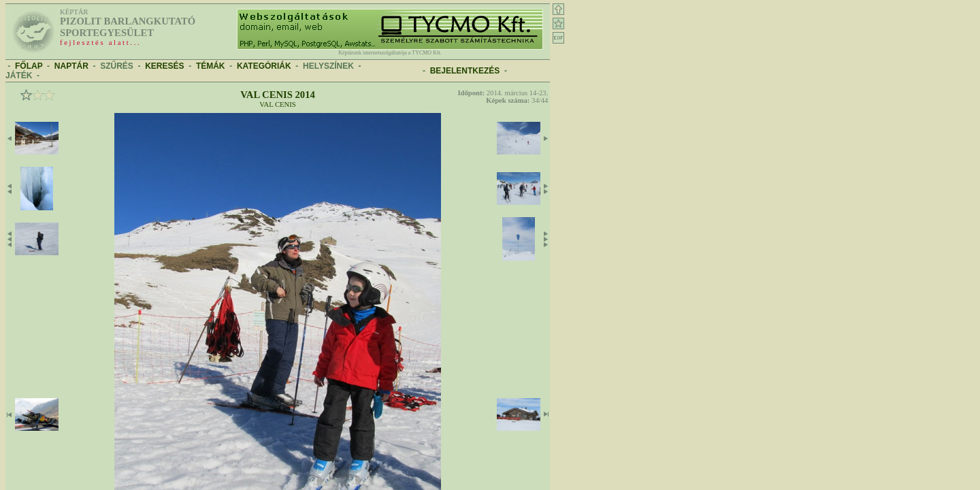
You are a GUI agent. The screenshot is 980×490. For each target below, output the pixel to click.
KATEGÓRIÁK (264, 66)
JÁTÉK (19, 76)
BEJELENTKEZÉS (465, 71)
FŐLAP (29, 66)
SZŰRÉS (117, 66)
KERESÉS (164, 66)
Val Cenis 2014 (278, 95)
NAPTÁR (71, 66)
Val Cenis (278, 104)
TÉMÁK (211, 66)
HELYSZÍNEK (328, 66)
